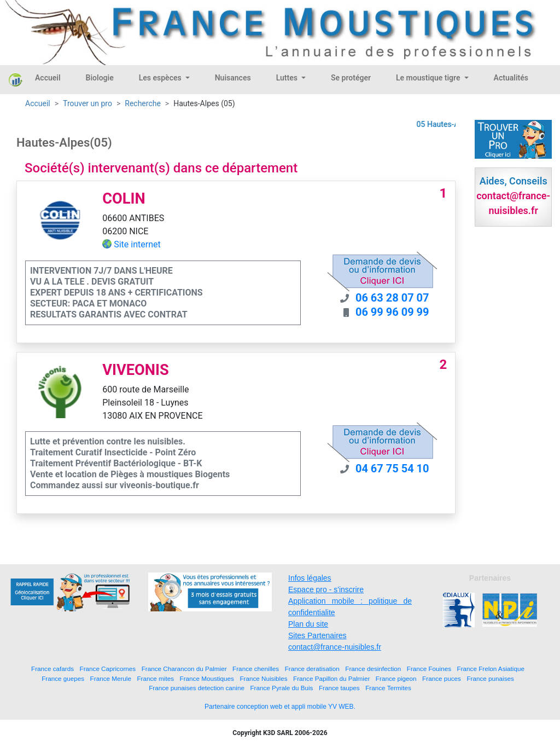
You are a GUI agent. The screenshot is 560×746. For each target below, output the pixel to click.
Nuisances (233, 78)
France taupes (339, 688)
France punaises (490, 678)
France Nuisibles (263, 678)
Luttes (288, 78)
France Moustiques (207, 678)
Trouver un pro (87, 103)
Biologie (100, 78)
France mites (155, 678)
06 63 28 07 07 (392, 298)
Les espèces (161, 78)
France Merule (111, 678)
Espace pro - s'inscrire (326, 589)
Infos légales (310, 578)
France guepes (63, 678)
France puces (442, 678)
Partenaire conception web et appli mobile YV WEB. (280, 707)
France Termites (388, 688)
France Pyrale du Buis (281, 688)
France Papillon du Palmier (331, 678)
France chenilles (256, 669)
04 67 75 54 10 (392, 469)
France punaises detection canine (197, 688)
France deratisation (312, 669)
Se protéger (351, 78)
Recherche (143, 103)
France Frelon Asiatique (491, 669)
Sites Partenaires (317, 635)
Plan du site (308, 624)
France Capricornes (108, 669)
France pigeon (396, 678)
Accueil (48, 78)
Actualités (511, 78)
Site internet (137, 244)
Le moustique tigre (429, 78)
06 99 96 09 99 (392, 312)
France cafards (52, 669)
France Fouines (429, 669)
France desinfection (373, 669)
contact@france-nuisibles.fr (335, 647)
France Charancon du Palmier (184, 669)
